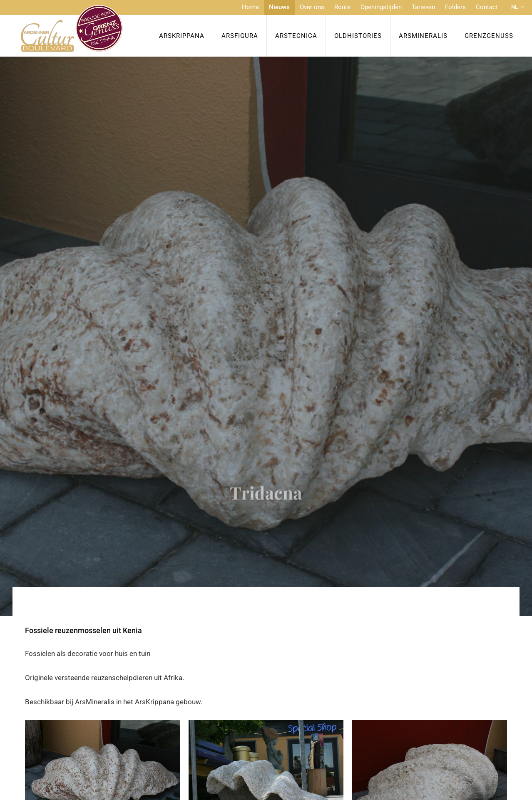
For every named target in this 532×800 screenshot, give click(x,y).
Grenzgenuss (489, 36)
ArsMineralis (423, 36)
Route (342, 7)
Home (250, 7)
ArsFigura (240, 36)
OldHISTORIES (358, 36)
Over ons (312, 7)
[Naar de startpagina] (72, 28)
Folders (455, 7)
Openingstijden (381, 7)
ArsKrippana (182, 36)
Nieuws (279, 7)
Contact (487, 7)
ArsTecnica (296, 36)
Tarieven (423, 7)
